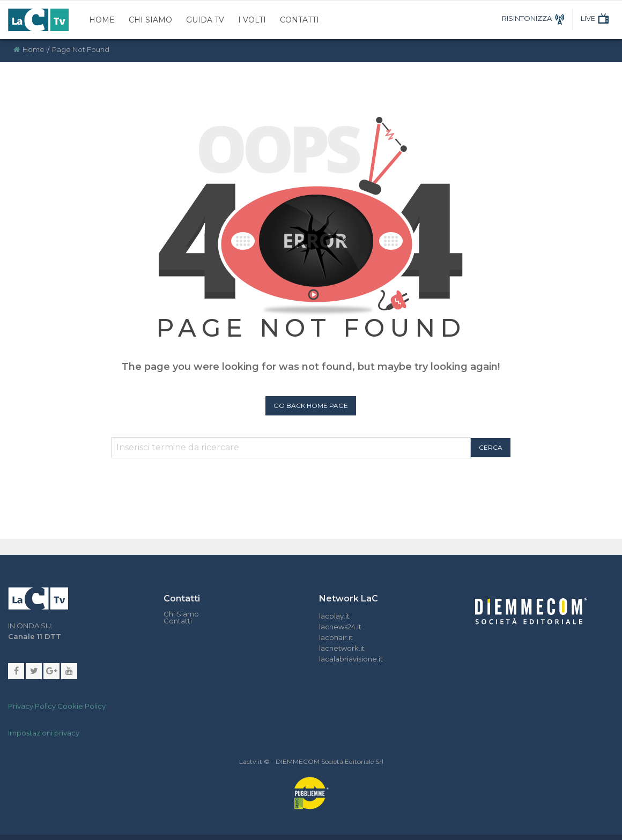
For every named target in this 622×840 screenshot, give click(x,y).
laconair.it (336, 637)
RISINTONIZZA (535, 18)
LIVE (596, 18)
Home (102, 20)
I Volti (252, 20)
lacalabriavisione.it (351, 659)
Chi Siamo (150, 20)
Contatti (299, 20)
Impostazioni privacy (44, 733)
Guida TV (205, 20)
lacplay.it (334, 616)
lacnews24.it (340, 627)
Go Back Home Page (311, 406)
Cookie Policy (82, 706)
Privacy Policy (32, 706)
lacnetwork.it (342, 648)
